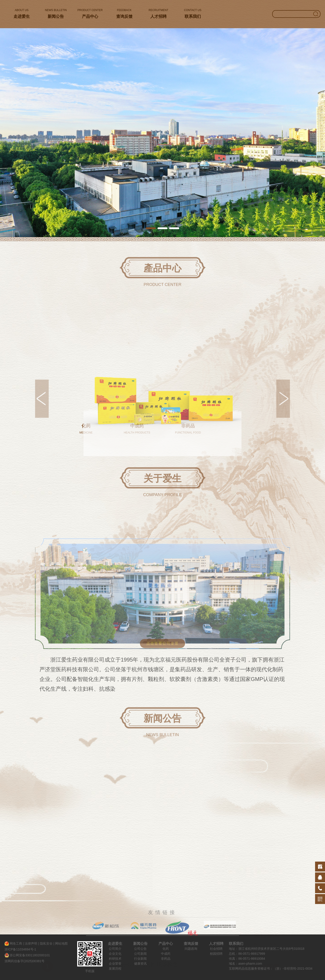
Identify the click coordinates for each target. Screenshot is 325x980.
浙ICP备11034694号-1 (20, 949)
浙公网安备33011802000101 (30, 955)
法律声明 (31, 943)
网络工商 (16, 943)
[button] (151, 228)
